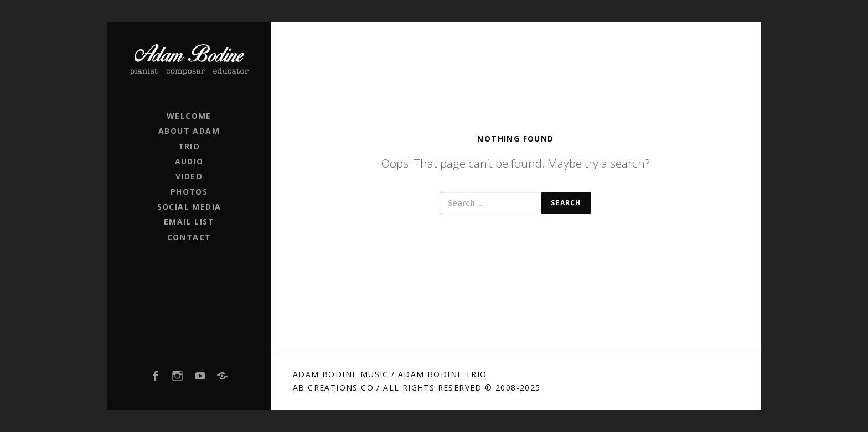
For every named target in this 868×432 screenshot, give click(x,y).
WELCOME (189, 116)
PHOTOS (189, 192)
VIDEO (189, 176)
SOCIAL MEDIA (189, 207)
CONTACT (189, 237)
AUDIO (189, 161)
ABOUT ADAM (189, 131)
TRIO (189, 146)
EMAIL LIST (189, 222)
